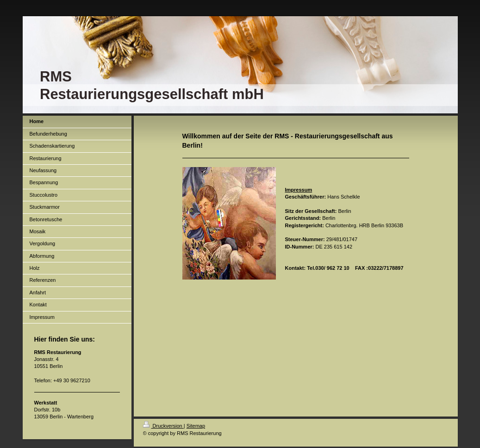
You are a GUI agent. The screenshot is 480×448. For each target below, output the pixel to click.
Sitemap (196, 426)
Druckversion (163, 426)
